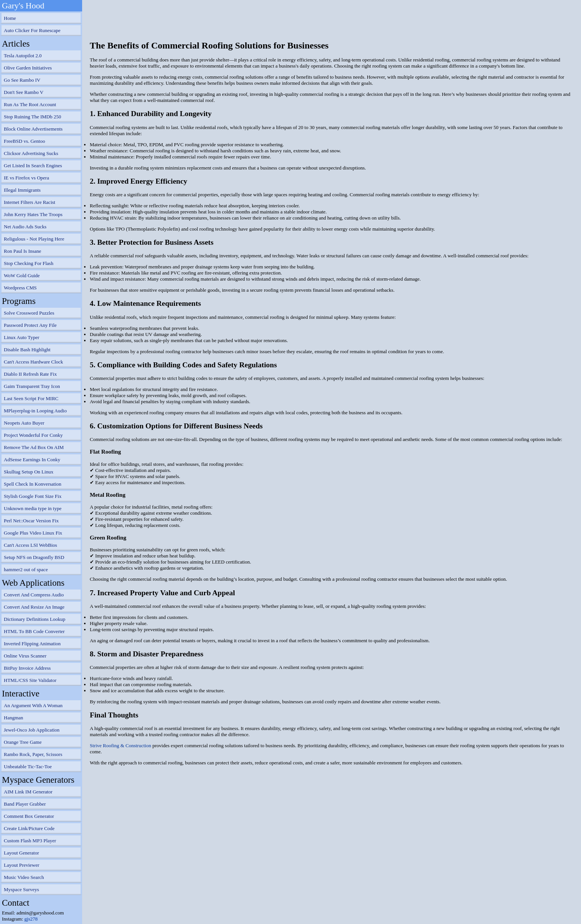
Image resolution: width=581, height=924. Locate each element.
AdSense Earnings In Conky (32, 460)
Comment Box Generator (29, 816)
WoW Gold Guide (22, 275)
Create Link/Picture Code (29, 828)
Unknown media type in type (33, 508)
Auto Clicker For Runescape (32, 30)
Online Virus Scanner (25, 656)
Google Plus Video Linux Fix (33, 533)
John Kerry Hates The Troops (33, 214)
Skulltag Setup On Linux (29, 472)
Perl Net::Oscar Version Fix (31, 521)
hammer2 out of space (26, 569)
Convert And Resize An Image (34, 607)
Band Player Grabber (25, 804)
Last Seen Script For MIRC (31, 398)
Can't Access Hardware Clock (33, 362)
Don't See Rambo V (24, 92)
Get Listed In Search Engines (33, 166)
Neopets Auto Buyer (24, 423)
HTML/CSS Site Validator (30, 680)
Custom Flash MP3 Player (30, 841)
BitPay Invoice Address (27, 668)
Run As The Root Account (30, 104)
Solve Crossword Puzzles (29, 313)
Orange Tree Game (23, 742)
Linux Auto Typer (22, 337)
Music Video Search (24, 877)
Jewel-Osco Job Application (32, 730)
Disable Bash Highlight (27, 350)
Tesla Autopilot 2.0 (23, 56)
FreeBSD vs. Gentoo (24, 141)
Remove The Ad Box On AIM (34, 447)
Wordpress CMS (20, 288)
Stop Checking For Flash (29, 263)
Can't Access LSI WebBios (30, 545)
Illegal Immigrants (22, 190)
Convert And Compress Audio (34, 595)
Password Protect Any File (30, 325)
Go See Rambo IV (22, 80)
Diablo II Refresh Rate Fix (30, 374)
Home (10, 18)
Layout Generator (21, 853)
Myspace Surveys (21, 889)
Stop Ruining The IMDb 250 (32, 117)
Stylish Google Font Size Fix (33, 496)
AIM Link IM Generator (28, 792)
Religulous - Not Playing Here (34, 239)
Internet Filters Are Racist (30, 202)
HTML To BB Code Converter (34, 631)
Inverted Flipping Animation (32, 644)
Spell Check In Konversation (33, 484)
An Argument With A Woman (33, 705)
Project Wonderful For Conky (33, 435)
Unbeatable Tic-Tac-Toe (28, 766)
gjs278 (31, 919)
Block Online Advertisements (33, 129)
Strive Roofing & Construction (121, 745)
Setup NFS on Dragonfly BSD (34, 557)
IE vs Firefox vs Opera (26, 178)
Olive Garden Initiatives (28, 68)
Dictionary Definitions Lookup (35, 619)
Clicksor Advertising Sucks (31, 153)
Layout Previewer (22, 865)
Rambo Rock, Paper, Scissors (33, 754)
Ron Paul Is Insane (23, 251)
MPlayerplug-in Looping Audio (35, 411)
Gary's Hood (23, 6)
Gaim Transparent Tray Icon (32, 386)
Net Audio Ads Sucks (25, 227)
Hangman (14, 718)
